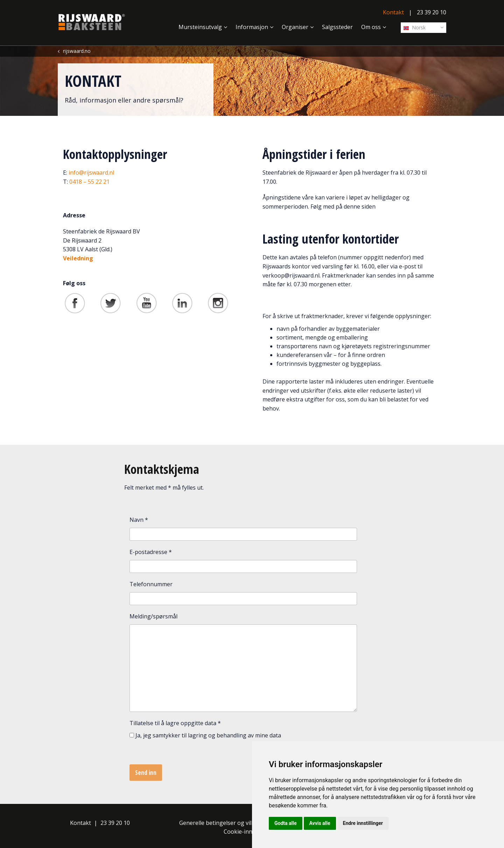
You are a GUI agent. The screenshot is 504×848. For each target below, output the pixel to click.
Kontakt (393, 12)
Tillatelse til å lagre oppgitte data (175, 723)
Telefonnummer (151, 584)
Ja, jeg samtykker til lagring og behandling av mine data (208, 735)
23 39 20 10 (432, 12)
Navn (139, 520)
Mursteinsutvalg (200, 27)
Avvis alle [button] (320, 823)
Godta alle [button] (286, 823)
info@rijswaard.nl (91, 173)
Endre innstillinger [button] (363, 823)
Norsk (415, 27)
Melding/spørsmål (153, 616)
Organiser (295, 27)
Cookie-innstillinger (250, 832)
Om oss (371, 27)
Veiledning (78, 258)
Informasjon (252, 27)
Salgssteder (337, 27)
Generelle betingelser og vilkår (220, 823)
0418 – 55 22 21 (89, 182)
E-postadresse (151, 552)
